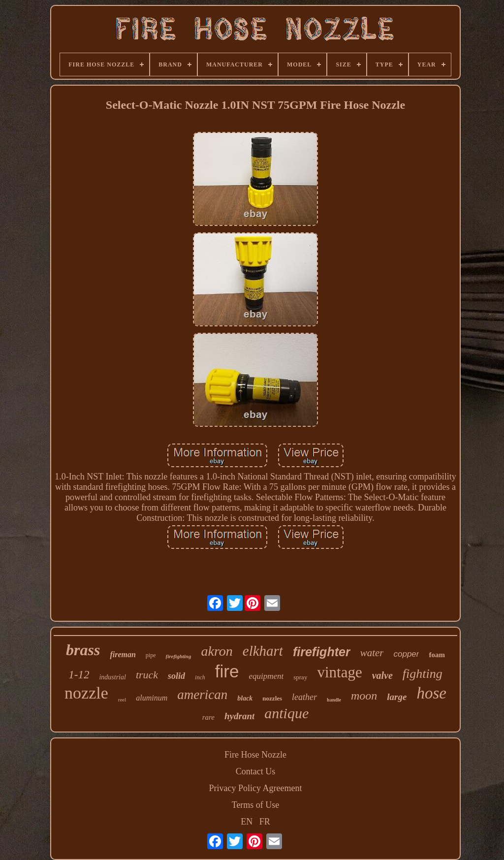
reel (122, 700)
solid (176, 676)
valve (382, 675)
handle (334, 700)
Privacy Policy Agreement (256, 788)
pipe (151, 655)
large (397, 697)
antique (286, 713)
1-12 (79, 675)
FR (265, 822)
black (245, 698)
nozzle (86, 693)
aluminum (152, 698)
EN (247, 822)
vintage (339, 672)
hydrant (239, 716)
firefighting (179, 656)
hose (431, 693)
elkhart (263, 651)
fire (227, 671)
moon (364, 696)
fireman (123, 654)
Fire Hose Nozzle (255, 755)
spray (300, 677)
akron (217, 651)
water (372, 653)
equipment (266, 676)
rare (208, 717)
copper (406, 654)
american (202, 695)
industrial (112, 677)
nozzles (272, 698)
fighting (423, 674)
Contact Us (256, 771)
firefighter (322, 652)
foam (437, 655)
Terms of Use (256, 805)
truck (147, 675)
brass (83, 650)
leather (304, 697)
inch (200, 677)
